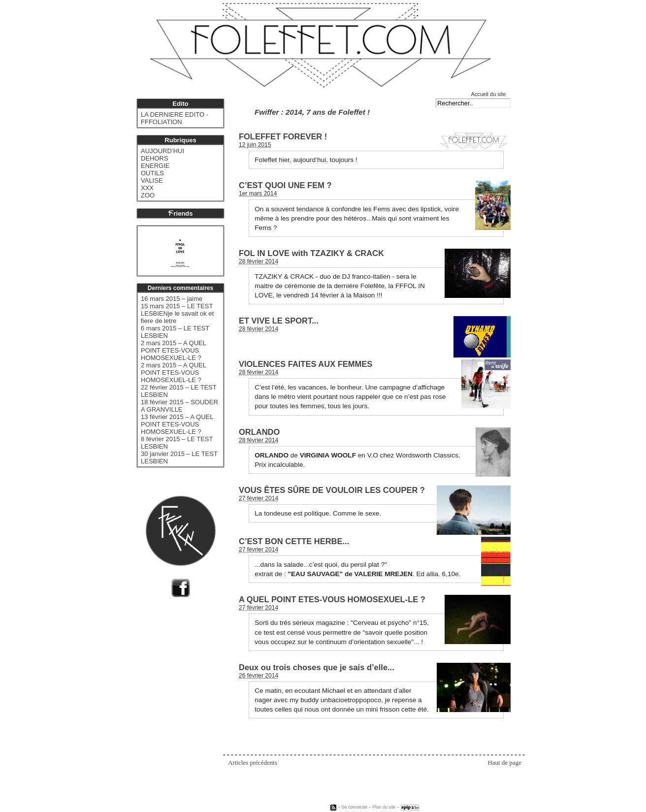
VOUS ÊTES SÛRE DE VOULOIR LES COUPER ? (332, 490)
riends (180, 213)
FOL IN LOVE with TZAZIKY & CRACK (311, 253)
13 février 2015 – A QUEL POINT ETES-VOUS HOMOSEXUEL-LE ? (177, 424)
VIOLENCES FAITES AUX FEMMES (306, 364)
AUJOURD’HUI (162, 151)
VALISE (152, 180)
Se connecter (354, 807)
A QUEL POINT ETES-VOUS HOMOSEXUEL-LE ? (332, 599)
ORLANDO (259, 432)
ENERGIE (155, 166)
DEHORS (155, 158)
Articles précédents (253, 763)
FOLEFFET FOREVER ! (283, 136)
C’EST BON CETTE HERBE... (294, 541)
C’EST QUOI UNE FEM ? (285, 185)
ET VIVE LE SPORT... (279, 321)
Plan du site (384, 807)
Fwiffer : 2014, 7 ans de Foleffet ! (312, 112)
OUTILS (152, 173)
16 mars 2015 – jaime (172, 299)
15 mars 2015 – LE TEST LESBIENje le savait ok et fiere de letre (177, 313)
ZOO (148, 195)
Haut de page (504, 763)
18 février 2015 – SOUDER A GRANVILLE (179, 406)
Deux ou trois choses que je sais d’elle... (317, 667)
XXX (147, 188)
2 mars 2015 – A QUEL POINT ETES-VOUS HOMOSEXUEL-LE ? (173, 350)
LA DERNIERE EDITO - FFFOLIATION (175, 118)
